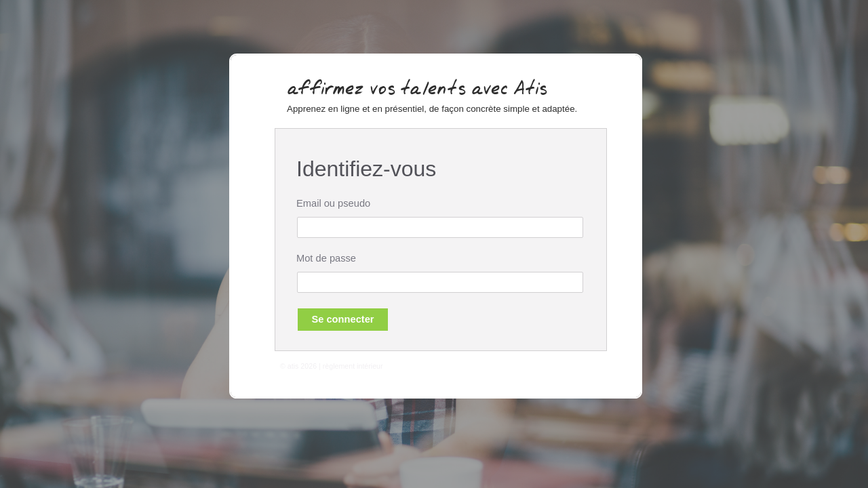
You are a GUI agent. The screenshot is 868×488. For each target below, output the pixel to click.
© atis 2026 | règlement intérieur (332, 367)
